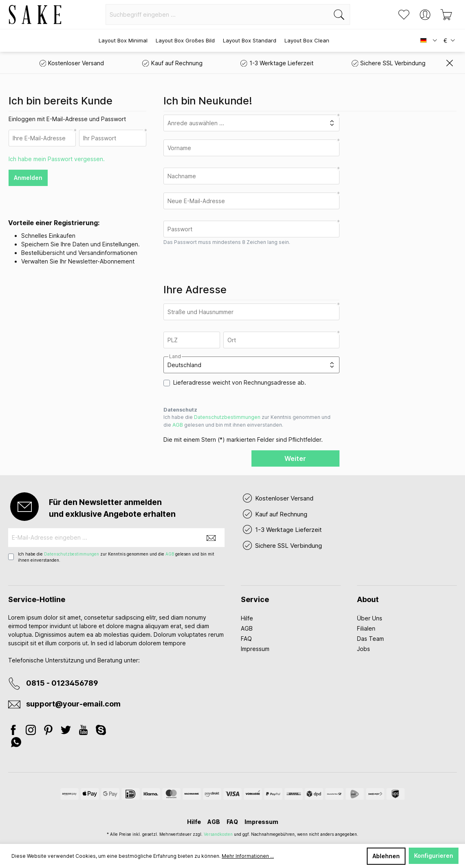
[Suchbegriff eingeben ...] (217, 14)
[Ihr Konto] (425, 15)
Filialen (366, 628)
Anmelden (28, 178)
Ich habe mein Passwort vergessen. (57, 159)
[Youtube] (84, 731)
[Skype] (101, 731)
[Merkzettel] (404, 15)
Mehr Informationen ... (248, 856)
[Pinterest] (49, 731)
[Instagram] (32, 731)
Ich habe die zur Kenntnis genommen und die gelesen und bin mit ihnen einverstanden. (247, 421)
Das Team (370, 639)
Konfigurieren (434, 856)
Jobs (364, 649)
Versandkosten (218, 834)
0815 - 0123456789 (62, 683)
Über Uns (370, 618)
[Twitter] (67, 731)
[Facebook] (15, 731)
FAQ (246, 639)
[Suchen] (339, 14)
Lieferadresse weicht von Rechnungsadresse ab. (240, 382)
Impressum (255, 649)
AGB (178, 425)
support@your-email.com (73, 704)
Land (175, 356)
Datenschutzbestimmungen (227, 417)
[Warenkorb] (446, 15)
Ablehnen (386, 856)
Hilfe (247, 618)
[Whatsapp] (16, 743)
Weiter (295, 458)
